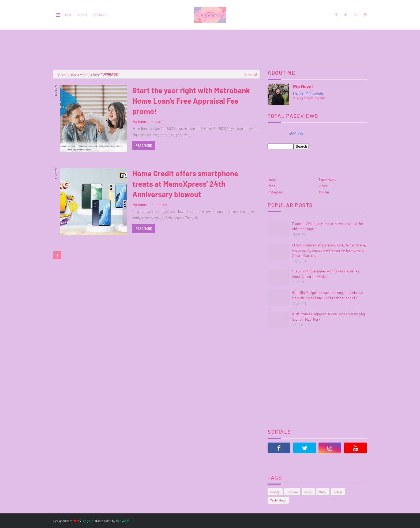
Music (323, 492)
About (82, 15)
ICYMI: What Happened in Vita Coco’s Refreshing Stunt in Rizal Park (329, 317)
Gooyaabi (123, 521)
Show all (251, 74)
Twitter (324, 192)
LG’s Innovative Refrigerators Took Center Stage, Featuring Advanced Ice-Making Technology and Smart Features (329, 250)
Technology (278, 500)
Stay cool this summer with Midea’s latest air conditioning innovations (326, 274)
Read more (144, 145)
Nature (338, 492)
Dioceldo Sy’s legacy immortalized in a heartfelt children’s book (328, 226)
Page (271, 186)
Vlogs (323, 186)
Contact (99, 15)
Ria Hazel (140, 122)
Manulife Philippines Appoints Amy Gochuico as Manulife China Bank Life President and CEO (328, 295)
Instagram (275, 192)
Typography (327, 180)
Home (68, 15)
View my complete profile (309, 98)
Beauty (275, 492)
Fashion (292, 492)
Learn (308, 492)
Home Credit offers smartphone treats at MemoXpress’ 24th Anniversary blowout (185, 184)
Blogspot (88, 521)
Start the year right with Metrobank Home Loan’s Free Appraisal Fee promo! (191, 101)
